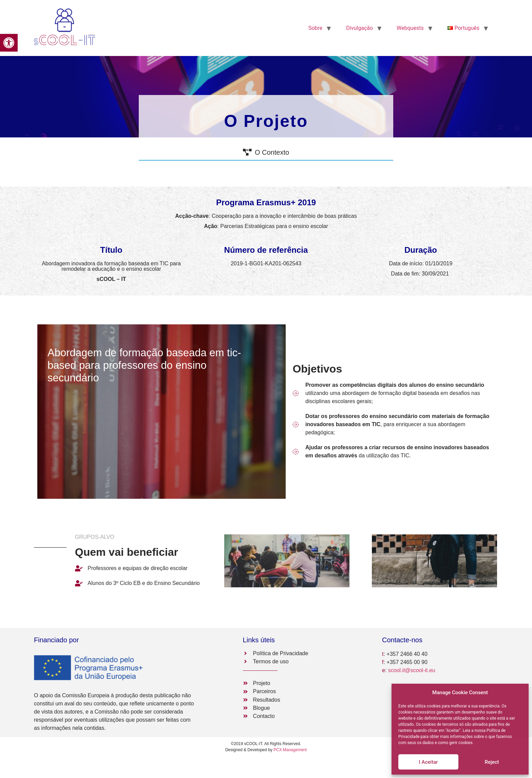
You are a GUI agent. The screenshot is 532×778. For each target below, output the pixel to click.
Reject (492, 762)
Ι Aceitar (429, 762)
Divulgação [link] (359, 28)
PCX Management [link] (290, 750)
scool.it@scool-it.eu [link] (412, 670)
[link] (9, 43)
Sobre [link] (315, 28)
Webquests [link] (410, 28)
